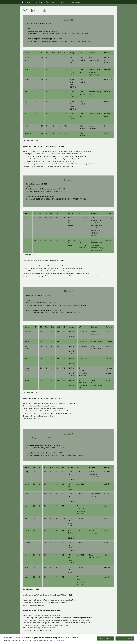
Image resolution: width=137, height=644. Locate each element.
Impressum (72, 640)
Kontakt (64, 640)
